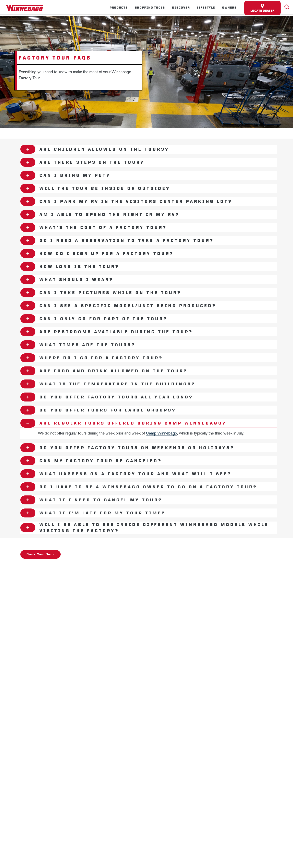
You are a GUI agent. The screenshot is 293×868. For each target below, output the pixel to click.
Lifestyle (206, 8)
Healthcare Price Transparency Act (163, 584)
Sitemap (74, 584)
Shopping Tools (150, 8)
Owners (229, 8)
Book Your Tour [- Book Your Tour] (40, 554)
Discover (181, 8)
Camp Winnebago (161, 433)
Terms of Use (244, 584)
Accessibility (97, 584)
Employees (117, 570)
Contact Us (123, 584)
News (67, 570)
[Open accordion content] (28, 149)
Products (119, 8)
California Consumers (211, 584)
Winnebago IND (37, 570)
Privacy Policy (50, 584)
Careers (89, 570)
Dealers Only (151, 570)
